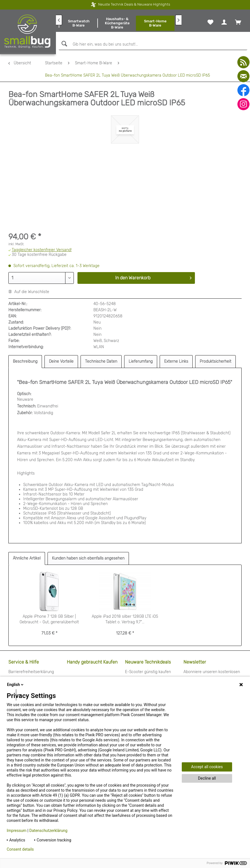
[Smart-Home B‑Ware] (155, 23)
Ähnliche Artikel (27, 558)
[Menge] (41, 278)
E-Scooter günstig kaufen (148, 672)
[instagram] (243, 104)
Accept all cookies (207, 767)
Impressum (16, 831)
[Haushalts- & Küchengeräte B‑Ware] (117, 23)
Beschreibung (25, 361)
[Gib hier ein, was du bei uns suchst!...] (153, 44)
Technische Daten (101, 361)
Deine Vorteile (61, 361)
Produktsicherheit (215, 361)
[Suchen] (64, 44)
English (16, 685)
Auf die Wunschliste (29, 292)
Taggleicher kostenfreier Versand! (42, 250)
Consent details (20, 849)
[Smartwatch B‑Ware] (79, 23)
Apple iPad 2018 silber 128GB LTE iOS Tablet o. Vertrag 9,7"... (125, 619)
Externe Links (176, 361)
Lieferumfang (141, 361)
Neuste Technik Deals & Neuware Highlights (122, 4)
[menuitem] (79, 23)
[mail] (243, 76)
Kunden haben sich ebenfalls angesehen (88, 558)
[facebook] (243, 90)
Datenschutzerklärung (48, 831)
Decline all (207, 778)
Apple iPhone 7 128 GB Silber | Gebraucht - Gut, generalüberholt (49, 619)
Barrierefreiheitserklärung (31, 672)
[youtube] (243, 62)
